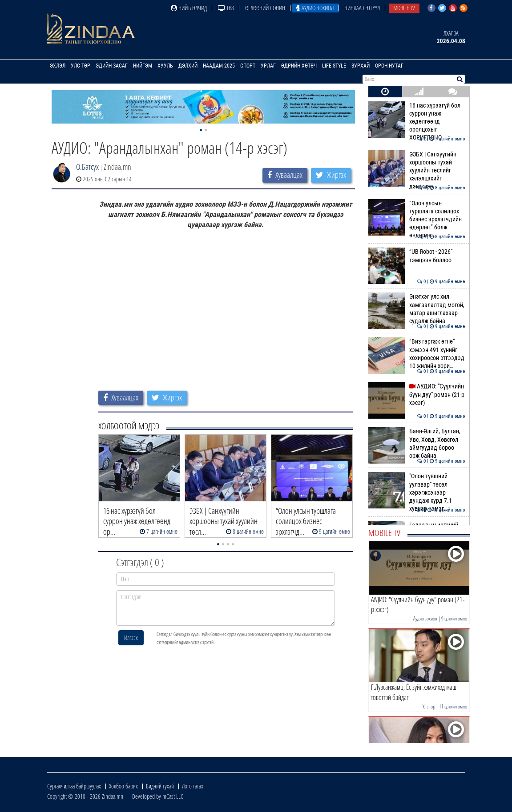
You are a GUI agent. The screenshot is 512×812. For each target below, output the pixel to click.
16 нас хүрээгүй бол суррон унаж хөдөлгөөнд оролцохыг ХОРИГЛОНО (417, 122)
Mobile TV (404, 8)
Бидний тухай (160, 786)
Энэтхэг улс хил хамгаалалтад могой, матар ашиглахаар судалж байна (417, 309)
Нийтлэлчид (189, 8)
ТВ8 (226, 8)
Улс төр (81, 66)
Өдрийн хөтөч (299, 66)
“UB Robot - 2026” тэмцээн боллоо (417, 256)
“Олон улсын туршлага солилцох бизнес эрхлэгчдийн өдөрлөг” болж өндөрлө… (417, 219)
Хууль (165, 66)
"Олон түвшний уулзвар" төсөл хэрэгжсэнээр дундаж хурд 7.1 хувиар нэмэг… (417, 492)
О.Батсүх (87, 167)
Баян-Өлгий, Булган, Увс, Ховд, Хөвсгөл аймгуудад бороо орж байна (417, 443)
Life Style (334, 66)
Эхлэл (58, 66)
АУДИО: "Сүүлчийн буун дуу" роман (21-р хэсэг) (417, 394)
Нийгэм (143, 66)
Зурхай (361, 66)
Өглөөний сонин (265, 8)
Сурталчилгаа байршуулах (74, 786)
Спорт (248, 66)
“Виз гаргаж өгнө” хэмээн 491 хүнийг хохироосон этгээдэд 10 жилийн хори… (417, 354)
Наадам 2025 (219, 66)
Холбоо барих (123, 786)
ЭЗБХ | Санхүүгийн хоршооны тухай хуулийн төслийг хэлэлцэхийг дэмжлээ (417, 170)
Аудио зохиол (315, 8)
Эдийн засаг (112, 66)
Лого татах (193, 786)
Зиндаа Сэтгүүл (362, 8)
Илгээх (131, 638)
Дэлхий (188, 66)
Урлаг (268, 66)
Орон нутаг (389, 66)
